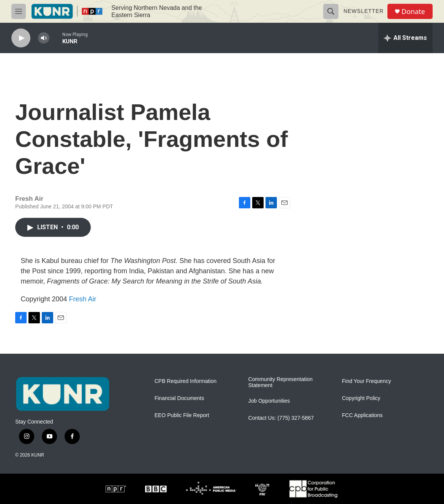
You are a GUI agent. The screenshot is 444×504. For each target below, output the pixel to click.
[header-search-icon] (331, 11)
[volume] (44, 38)
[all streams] (405, 38)
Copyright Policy (361, 398)
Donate (413, 12)
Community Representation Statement (280, 382)
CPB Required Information (186, 381)
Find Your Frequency (366, 381)
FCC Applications (362, 415)
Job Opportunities (269, 401)
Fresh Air (83, 299)
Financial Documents (179, 398)
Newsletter (363, 11)
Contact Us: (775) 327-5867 (281, 418)
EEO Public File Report (182, 415)
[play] (21, 38)
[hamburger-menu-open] (19, 11)
